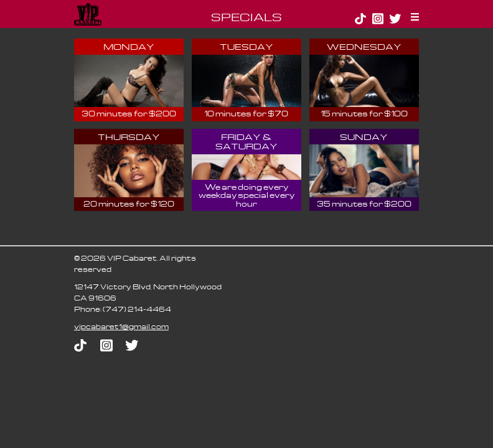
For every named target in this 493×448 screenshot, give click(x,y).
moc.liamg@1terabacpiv (121, 326)
